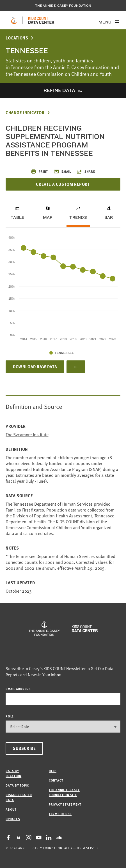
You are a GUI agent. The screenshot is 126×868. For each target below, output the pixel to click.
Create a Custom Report (63, 184)
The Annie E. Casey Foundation (63, 6)
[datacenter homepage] (41, 20)
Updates (13, 819)
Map (48, 217)
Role (10, 716)
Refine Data (59, 90)
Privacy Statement (65, 804)
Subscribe (24, 748)
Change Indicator (25, 113)
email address (18, 689)
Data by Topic (17, 785)
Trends (78, 217)
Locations (17, 38)
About (11, 809)
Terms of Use (60, 814)
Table (17, 217)
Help (53, 771)
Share (86, 172)
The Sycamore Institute (27, 434)
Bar (109, 217)
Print (39, 172)
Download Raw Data (35, 367)
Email (62, 172)
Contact (56, 780)
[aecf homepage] (14, 20)
